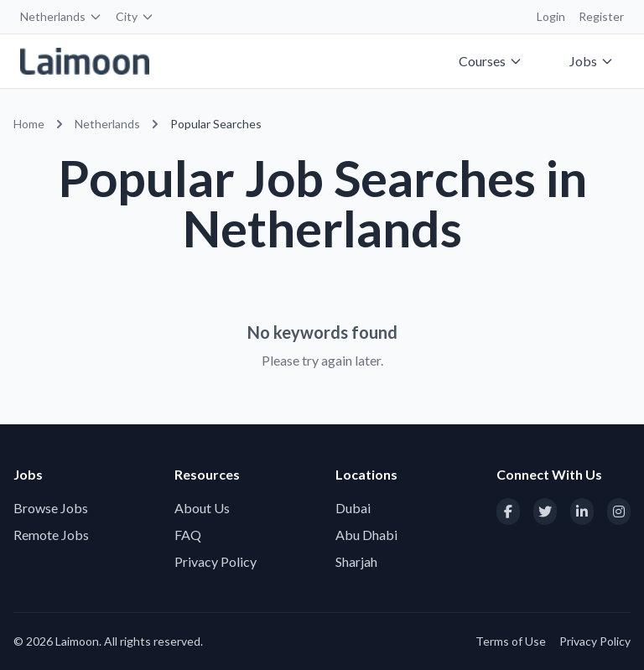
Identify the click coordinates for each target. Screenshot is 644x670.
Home (29, 124)
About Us (202, 508)
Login (551, 16)
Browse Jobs (51, 508)
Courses (491, 61)
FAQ (188, 535)
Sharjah (356, 561)
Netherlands (61, 16)
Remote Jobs (51, 535)
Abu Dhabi (366, 535)
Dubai (353, 508)
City (135, 16)
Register (601, 16)
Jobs (592, 61)
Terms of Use (511, 641)
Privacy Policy (216, 561)
